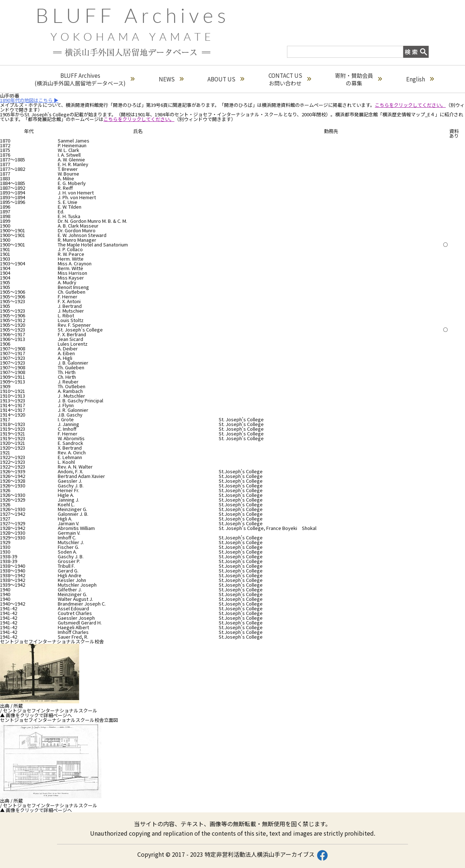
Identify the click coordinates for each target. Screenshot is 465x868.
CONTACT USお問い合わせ (290, 79)
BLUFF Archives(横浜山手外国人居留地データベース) (84, 79)
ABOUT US (226, 79)
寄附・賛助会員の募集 (358, 79)
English (420, 79)
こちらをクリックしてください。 (410, 105)
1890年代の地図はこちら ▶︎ (29, 100)
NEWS (171, 79)
